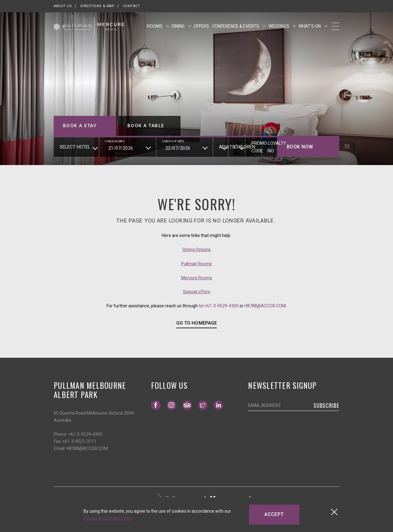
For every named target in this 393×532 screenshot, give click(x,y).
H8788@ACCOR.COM (265, 306)
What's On (310, 29)
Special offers (197, 292)
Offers (201, 29)
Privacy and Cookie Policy (108, 518)
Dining (179, 29)
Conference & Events (236, 29)
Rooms (155, 29)
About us (63, 6)
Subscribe (326, 405)
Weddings (279, 29)
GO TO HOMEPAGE (196, 323)
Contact (131, 6)
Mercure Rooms (197, 278)
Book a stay (80, 126)
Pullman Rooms (196, 264)
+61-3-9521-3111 (79, 441)
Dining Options (197, 250)
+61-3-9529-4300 (85, 434)
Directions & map (98, 6)
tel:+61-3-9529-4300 (219, 306)
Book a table (146, 126)
